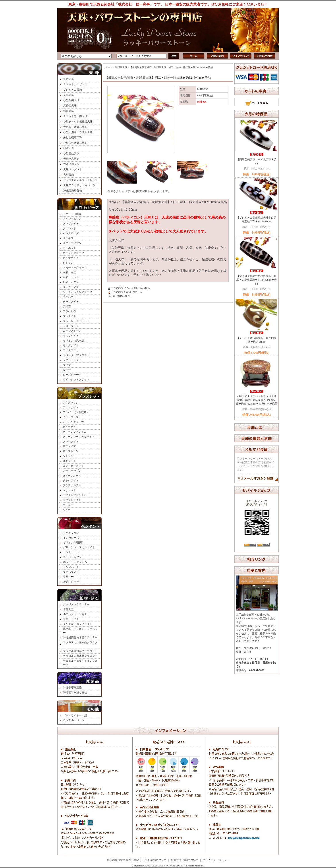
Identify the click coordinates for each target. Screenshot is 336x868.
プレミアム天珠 (73, 90)
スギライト (69, 461)
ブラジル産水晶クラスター (79, 651)
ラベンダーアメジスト (76, 355)
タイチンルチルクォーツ (77, 292)
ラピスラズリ (71, 350)
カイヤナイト (71, 258)
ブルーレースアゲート (76, 321)
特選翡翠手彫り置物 (75, 692)
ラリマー (68, 365)
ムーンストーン (72, 331)
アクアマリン (71, 403)
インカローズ (71, 233)
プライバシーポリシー (216, 860)
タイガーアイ (71, 287)
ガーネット (70, 248)
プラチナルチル (72, 485)
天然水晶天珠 (71, 159)
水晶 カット (71, 277)
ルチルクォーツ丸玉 (75, 614)
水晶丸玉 (68, 609)
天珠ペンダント (73, 169)
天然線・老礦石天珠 (75, 127)
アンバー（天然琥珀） (76, 412)
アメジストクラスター (76, 604)
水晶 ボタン (71, 282)
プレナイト (70, 316)
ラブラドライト (72, 360)
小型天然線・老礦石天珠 (78, 132)
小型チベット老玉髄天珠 (78, 122)
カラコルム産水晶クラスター (80, 656)
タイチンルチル (72, 476)
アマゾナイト (71, 224)
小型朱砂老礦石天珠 (75, 143)
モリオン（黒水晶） (75, 341)
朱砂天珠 (69, 79)
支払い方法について (155, 860)
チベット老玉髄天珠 (75, 116)
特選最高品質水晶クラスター (80, 637)
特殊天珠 (69, 111)
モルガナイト (71, 345)
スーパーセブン (72, 471)
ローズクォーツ (72, 375)
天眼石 (67, 306)
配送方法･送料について (185, 860)
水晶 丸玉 (70, 272)
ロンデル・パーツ (74, 720)
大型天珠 (69, 175)
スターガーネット (73, 466)
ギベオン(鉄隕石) (73, 542)
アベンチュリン (72, 219)
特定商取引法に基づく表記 (123, 860)
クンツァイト (71, 442)
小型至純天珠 (71, 100)
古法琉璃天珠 (71, 164)
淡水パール (70, 297)
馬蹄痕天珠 (70, 106)
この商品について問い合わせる (131, 288)
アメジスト (70, 229)
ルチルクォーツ (72, 581)
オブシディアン (72, 243)
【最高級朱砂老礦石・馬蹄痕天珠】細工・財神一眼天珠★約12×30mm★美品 (171, 67)
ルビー (67, 370)
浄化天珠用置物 (73, 191)
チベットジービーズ (75, 84)
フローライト (71, 326)
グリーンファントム (75, 432)
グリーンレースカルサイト (79, 437)
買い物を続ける (122, 296)
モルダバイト (71, 567)
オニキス (68, 238)
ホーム (109, 67)
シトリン (68, 263)
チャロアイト (71, 302)
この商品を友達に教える (127, 292)
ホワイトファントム (75, 495)
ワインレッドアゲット (76, 380)
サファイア (69, 446)
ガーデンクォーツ (73, 253)
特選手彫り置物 (72, 688)
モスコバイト (71, 336)
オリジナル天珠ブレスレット (81, 180)
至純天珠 (69, 95)
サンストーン (71, 451)
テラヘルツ (70, 311)
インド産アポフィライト (78, 624)
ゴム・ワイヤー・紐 (75, 715)
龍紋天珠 (69, 148)
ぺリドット (69, 490)
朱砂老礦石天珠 (73, 138)
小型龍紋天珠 (71, 153)
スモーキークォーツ (75, 267)
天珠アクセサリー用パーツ (79, 185)
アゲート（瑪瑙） (73, 214)
